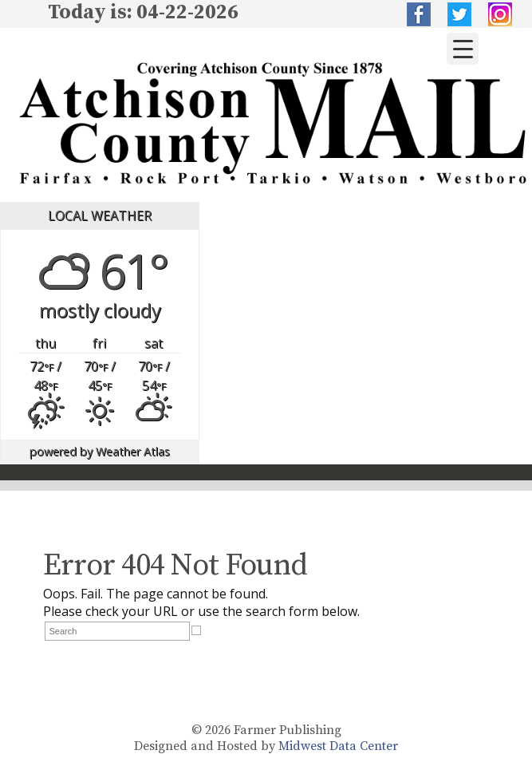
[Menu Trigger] (463, 49)
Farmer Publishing (288, 730)
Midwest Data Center (338, 746)
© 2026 (211, 730)
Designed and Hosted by (206, 746)
